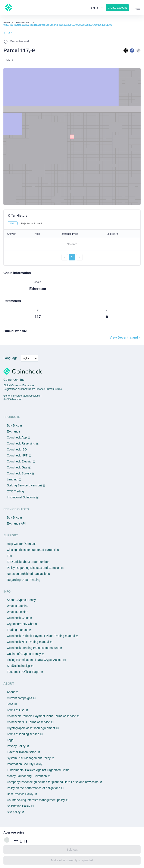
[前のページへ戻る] (65, 257)
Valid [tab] (13, 223)
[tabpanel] (72, 245)
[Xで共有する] (126, 51)
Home (7, 23)
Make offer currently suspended (72, 860)
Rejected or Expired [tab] (32, 223)
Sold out (72, 850)
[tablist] (72, 223)
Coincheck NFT (23, 23)
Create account (117, 8)
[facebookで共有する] (132, 51)
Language (11, 358)
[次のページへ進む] (79, 257)
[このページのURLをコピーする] (138, 51)
